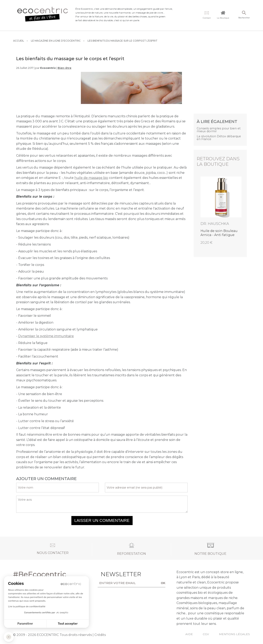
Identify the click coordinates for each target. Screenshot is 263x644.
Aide (189, 634)
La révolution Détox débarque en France (219, 138)
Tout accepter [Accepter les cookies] (68, 624)
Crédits (100, 635)
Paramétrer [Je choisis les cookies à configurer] (25, 624)
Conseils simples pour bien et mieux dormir (219, 130)
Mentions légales (234, 634)
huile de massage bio (91, 178)
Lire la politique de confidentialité (27, 606)
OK (163, 583)
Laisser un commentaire (102, 520)
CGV (206, 634)
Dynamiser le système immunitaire (46, 336)
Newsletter (113, 574)
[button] (9, 637)
